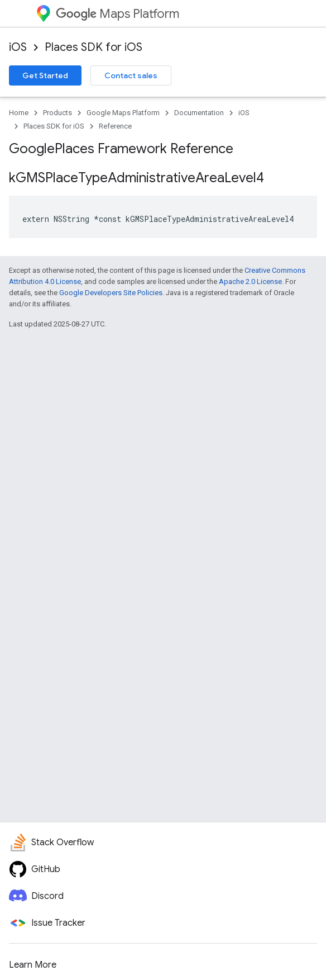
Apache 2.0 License (250, 281)
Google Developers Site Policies (111, 293)
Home (19, 113)
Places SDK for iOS (94, 47)
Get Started (45, 75)
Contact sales (131, 75)
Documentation (199, 113)
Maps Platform (118, 14)
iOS (18, 47)
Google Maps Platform (123, 113)
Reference (115, 126)
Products (57, 113)
